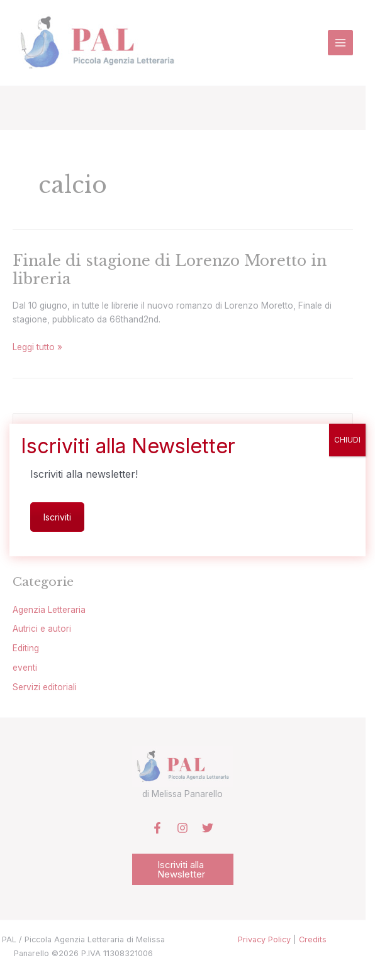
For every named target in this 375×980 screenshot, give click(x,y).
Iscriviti (57, 517)
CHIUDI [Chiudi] (347, 440)
